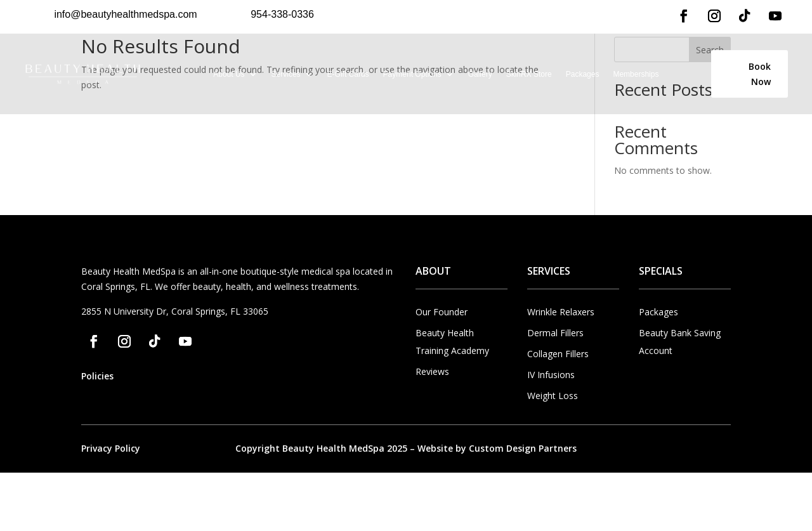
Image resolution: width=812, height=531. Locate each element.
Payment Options (412, 74)
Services (286, 74)
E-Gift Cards (348, 74)
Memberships (636, 74)
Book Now (760, 74)
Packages (583, 74)
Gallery (480, 74)
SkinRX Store (529, 74)
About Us (229, 74)
